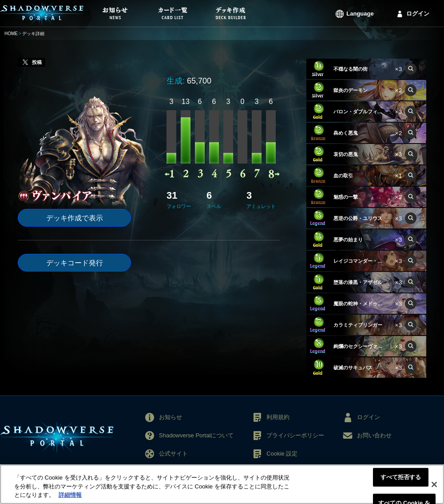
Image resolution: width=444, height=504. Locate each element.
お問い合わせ (374, 435)
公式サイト (173, 454)
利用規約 (278, 417)
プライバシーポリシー (295, 435)
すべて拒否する (401, 479)
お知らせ (170, 417)
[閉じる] (434, 487)
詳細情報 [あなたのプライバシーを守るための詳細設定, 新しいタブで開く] (70, 498)
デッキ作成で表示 (75, 218)
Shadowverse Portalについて (196, 435)
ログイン (418, 14)
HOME (11, 34)
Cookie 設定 (282, 454)
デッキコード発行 (75, 263)
